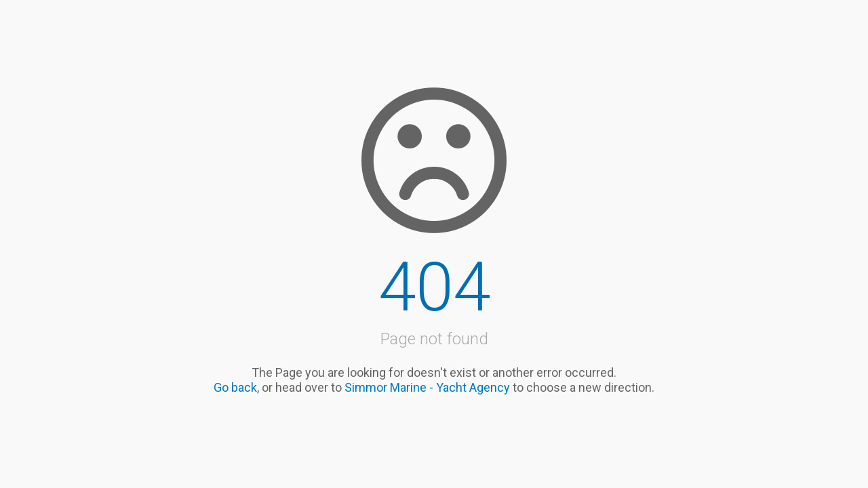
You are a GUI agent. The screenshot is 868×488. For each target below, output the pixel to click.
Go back (235, 387)
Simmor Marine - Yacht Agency (427, 387)
